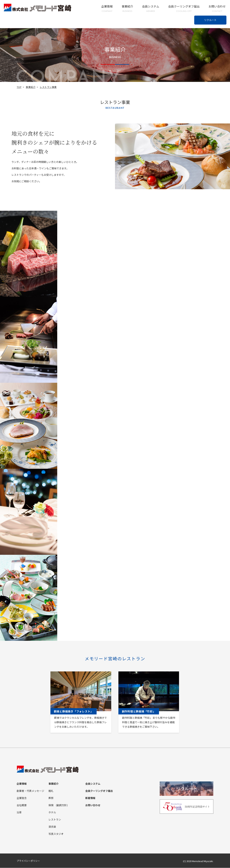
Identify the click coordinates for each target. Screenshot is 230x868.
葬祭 (51, 798)
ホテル (52, 812)
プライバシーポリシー (28, 861)
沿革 (19, 812)
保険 (51, 805)
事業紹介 (127, 9)
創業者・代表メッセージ (30, 791)
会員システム (151, 9)
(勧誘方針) (62, 805)
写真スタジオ (56, 834)
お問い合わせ (217, 9)
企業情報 (107, 9)
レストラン (55, 820)
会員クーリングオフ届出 (184, 9)
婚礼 (51, 791)
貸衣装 (52, 827)
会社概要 (22, 805)
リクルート (210, 20)
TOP (19, 87)
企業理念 (22, 798)
